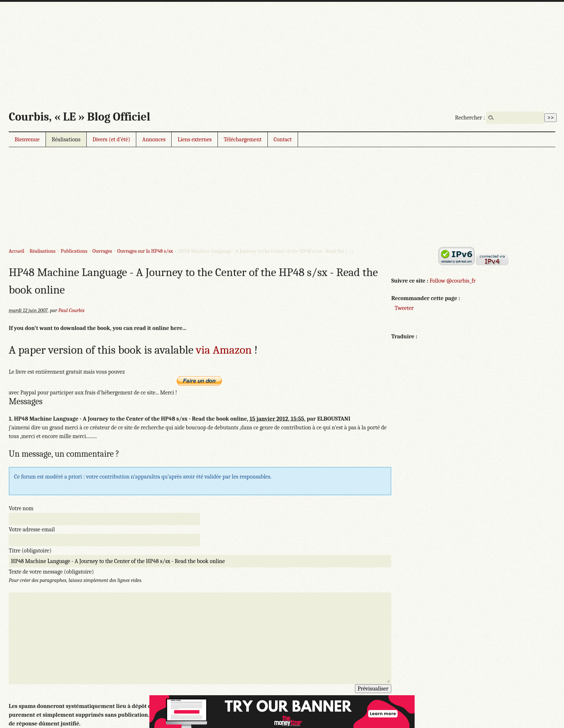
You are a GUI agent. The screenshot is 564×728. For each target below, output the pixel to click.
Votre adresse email (32, 530)
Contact (283, 139)
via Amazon (224, 350)
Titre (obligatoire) (30, 551)
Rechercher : (470, 118)
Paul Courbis (71, 310)
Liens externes (195, 139)
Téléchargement (243, 139)
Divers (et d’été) (111, 139)
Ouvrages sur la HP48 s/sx (145, 251)
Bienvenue (27, 139)
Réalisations (66, 139)
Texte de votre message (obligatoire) (51, 572)
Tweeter (404, 308)
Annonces (154, 139)
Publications (74, 251)
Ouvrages (102, 251)
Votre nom (21, 508)
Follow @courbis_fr (453, 281)
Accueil (17, 251)
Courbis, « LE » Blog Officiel (79, 117)
